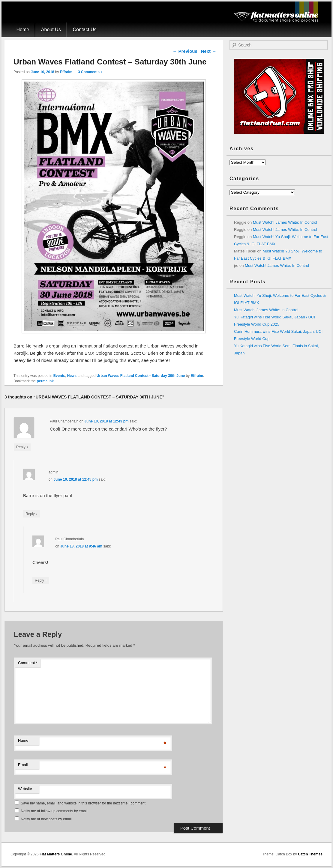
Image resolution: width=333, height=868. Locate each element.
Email (23, 765)
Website (25, 789)
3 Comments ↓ (90, 72)
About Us (51, 30)
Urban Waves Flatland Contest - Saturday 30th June (141, 376)
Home (23, 30)
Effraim (66, 72)
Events (59, 376)
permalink (45, 381)
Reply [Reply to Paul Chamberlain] (22, 447)
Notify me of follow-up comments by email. (54, 811)
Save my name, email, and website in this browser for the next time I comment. (84, 803)
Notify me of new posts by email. (47, 819)
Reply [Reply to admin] (31, 514)
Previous (185, 51)
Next (208, 51)
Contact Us (84, 30)
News (72, 376)
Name (23, 740)
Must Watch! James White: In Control (285, 222)
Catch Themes (310, 854)
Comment (28, 663)
